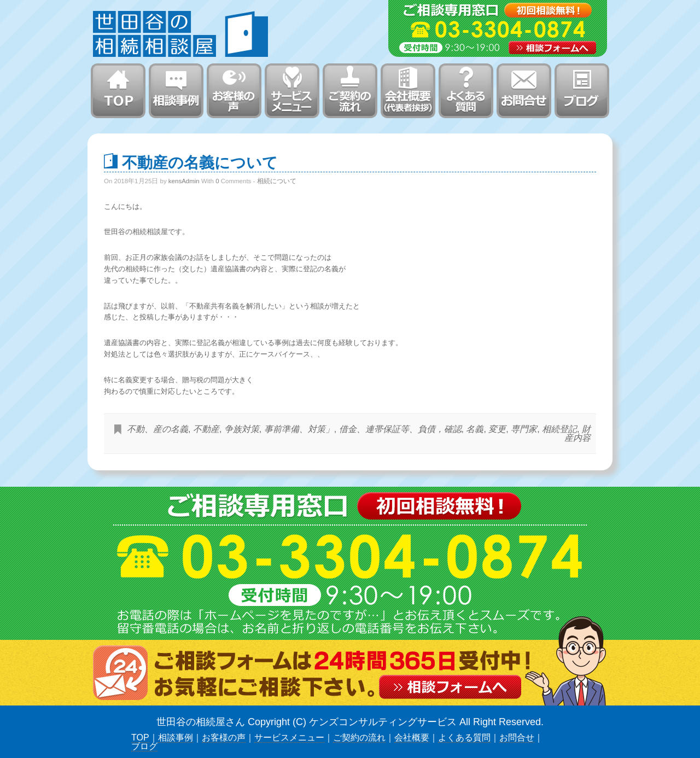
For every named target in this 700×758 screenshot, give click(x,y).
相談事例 (176, 737)
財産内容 (577, 433)
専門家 (524, 429)
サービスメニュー (289, 737)
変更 (497, 429)
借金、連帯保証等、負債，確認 (400, 429)
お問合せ (517, 737)
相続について (277, 181)
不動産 (206, 429)
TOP (140, 737)
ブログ (144, 746)
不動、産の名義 (157, 429)
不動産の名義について (200, 162)
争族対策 (242, 429)
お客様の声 (224, 737)
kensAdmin (184, 181)
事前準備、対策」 (299, 429)
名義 (475, 429)
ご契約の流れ (359, 737)
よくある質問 (464, 737)
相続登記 (559, 429)
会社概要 (412, 737)
